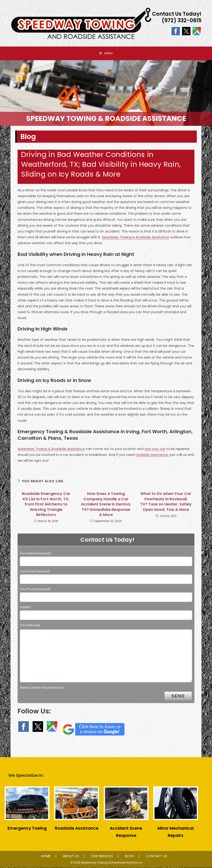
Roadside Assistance (77, 829)
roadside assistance (152, 455)
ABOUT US (71, 857)
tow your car (155, 449)
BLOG (129, 857)
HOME (46, 857)
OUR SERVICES (102, 857)
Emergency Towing (27, 829)
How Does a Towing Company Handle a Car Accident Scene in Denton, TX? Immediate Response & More (106, 505)
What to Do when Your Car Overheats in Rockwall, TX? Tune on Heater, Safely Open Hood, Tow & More (166, 502)
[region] (106, 93)
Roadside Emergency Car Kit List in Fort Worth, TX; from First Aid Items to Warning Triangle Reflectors (46, 505)
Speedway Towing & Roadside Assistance (136, 238)
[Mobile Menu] (106, 54)
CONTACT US (157, 857)
